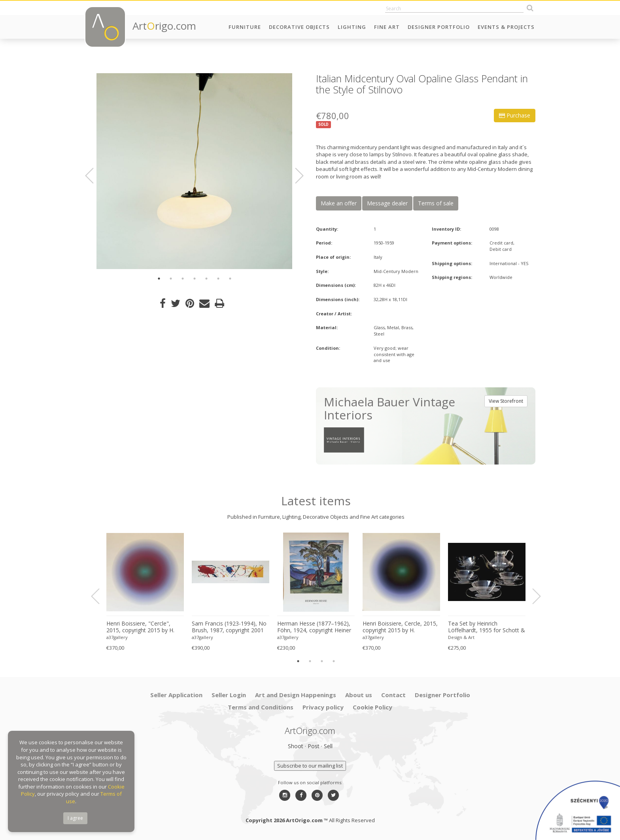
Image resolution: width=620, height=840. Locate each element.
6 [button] (218, 279)
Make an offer (339, 203)
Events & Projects (506, 27)
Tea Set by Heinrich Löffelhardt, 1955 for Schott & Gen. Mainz (487, 627)
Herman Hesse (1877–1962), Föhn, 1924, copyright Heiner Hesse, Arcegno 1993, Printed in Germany (315, 627)
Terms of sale (436, 203)
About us (359, 695)
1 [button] (159, 279)
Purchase (515, 115)
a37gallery (117, 637)
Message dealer (387, 203)
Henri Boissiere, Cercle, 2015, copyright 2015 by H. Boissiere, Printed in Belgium (400, 627)
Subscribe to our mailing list (310, 766)
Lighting (352, 27)
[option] (194, 171)
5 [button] (206, 279)
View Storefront (506, 401)
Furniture (245, 27)
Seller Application (176, 695)
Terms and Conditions (261, 707)
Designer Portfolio (439, 27)
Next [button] (295, 176)
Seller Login (229, 695)
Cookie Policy (372, 707)
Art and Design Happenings (296, 695)
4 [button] (195, 279)
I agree (75, 818)
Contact (393, 695)
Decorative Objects (299, 27)
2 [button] (171, 279)
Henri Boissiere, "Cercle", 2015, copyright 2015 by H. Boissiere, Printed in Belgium (143, 627)
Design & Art (461, 637)
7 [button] (230, 279)
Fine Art (387, 27)
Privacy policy (323, 707)
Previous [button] (94, 176)
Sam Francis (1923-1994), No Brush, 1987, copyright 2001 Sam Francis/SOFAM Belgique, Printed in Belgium (229, 627)
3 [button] (183, 279)
